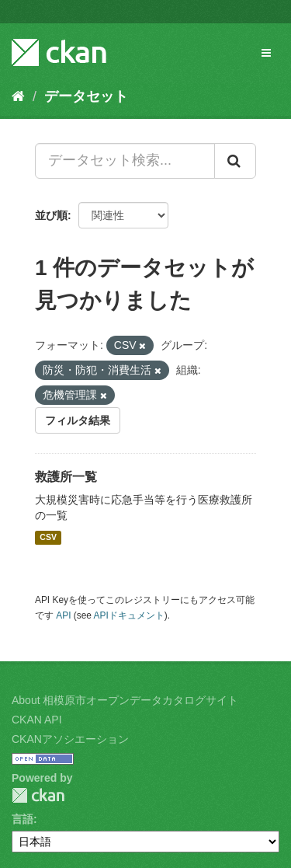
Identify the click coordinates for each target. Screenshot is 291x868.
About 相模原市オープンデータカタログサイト (125, 700)
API (63, 615)
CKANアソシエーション (70, 739)
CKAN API (37, 720)
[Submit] (235, 161)
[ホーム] (18, 96)
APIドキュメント (129, 615)
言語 (23, 819)
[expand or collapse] (266, 53)
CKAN (38, 795)
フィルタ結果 (78, 420)
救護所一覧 (66, 477)
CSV (48, 538)
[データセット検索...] (125, 161)
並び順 (51, 215)
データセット (86, 96)
